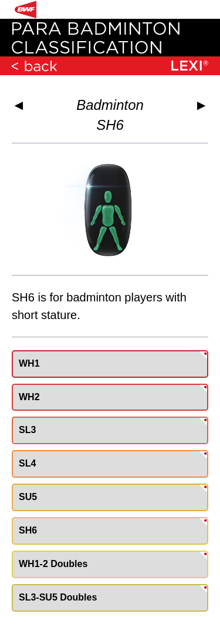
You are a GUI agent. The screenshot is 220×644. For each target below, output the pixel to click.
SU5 (28, 497)
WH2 (29, 397)
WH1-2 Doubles (53, 564)
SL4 (27, 463)
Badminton (110, 105)
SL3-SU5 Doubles (58, 597)
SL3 (27, 430)
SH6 (28, 530)
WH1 (29, 363)
